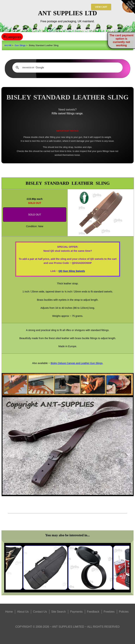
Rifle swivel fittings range (67, 113)
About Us (23, 612)
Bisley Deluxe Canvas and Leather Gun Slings (77, 363)
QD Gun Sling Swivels (72, 271)
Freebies (109, 612)
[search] (67, 68)
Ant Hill (8, 45)
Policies (124, 612)
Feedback (93, 612)
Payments (76, 612)
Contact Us (40, 612)
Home (9, 612)
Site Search (59, 612)
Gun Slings (20, 45)
